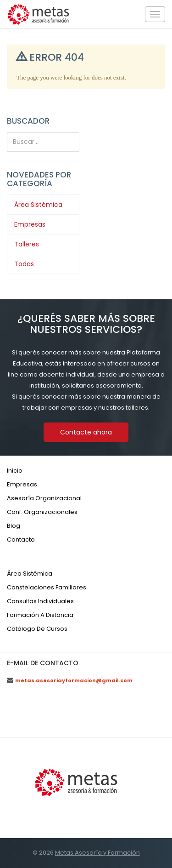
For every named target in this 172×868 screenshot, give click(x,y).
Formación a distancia (40, 615)
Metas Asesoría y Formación (97, 853)
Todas (24, 264)
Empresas (30, 224)
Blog (14, 526)
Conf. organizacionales (42, 512)
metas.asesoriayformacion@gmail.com (74, 680)
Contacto (21, 540)
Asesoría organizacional (44, 498)
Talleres (27, 244)
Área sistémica (30, 574)
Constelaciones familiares (47, 587)
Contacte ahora (86, 432)
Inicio (15, 471)
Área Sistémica (38, 205)
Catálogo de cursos (37, 629)
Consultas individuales (40, 601)
